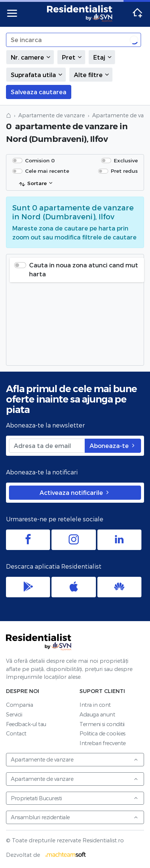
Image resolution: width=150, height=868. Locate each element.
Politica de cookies (102, 733)
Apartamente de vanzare (51, 115)
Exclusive (126, 160)
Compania (19, 705)
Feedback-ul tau (26, 724)
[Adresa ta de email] (47, 446)
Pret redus (124, 171)
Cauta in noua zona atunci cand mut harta (84, 269)
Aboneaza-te (113, 446)
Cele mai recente (47, 171)
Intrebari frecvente (103, 743)
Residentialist (39, 642)
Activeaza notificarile (75, 492)
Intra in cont (95, 705)
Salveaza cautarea (39, 92)
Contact (16, 733)
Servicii (14, 714)
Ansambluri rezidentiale (75, 817)
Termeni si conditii (102, 724)
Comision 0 (40, 160)
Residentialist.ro (80, 13)
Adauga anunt (97, 714)
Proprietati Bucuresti (75, 798)
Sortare (33, 184)
